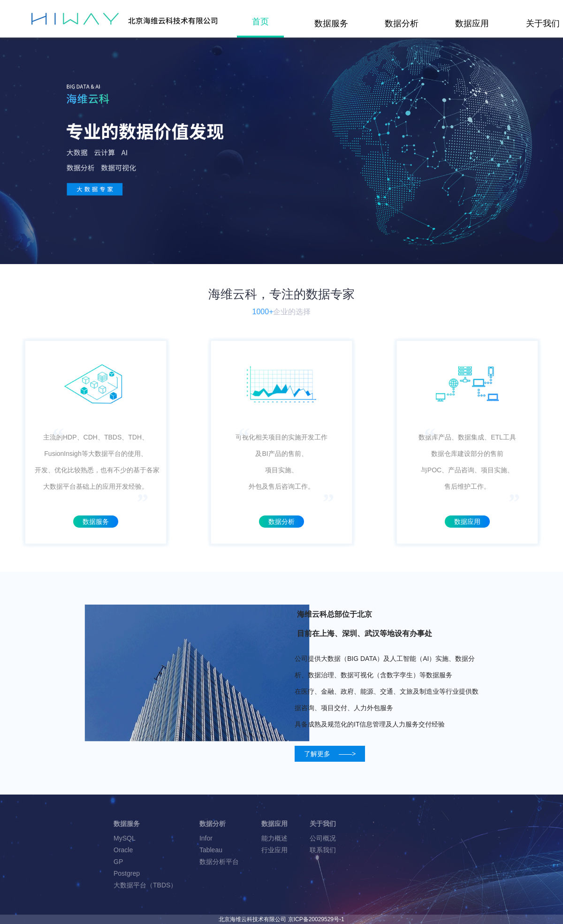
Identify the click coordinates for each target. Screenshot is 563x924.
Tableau (211, 850)
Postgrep (127, 873)
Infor (206, 838)
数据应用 (472, 23)
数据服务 (331, 23)
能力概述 (274, 838)
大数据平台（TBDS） (145, 885)
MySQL (125, 838)
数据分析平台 (219, 862)
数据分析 (402, 23)
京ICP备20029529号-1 (316, 919)
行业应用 (274, 850)
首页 (260, 22)
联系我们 (323, 850)
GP (118, 862)
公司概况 (323, 838)
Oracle (123, 850)
